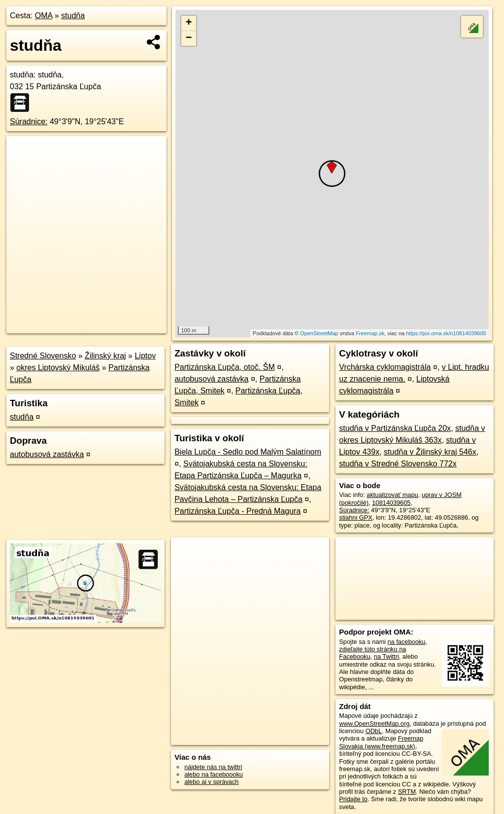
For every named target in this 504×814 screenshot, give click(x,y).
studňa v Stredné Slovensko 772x (398, 464)
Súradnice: (29, 122)
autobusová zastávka (47, 454)
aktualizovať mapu (392, 495)
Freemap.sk (370, 333)
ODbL (374, 731)
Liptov (145, 356)
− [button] (188, 38)
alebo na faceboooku (214, 774)
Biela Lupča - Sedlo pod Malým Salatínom (248, 452)
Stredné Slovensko (43, 356)
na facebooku (406, 642)
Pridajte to (353, 799)
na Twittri (386, 656)
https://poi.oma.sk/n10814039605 (446, 333)
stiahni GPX (356, 517)
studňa (73, 16)
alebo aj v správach (211, 782)
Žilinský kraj (105, 356)
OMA (44, 16)
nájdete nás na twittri (213, 767)
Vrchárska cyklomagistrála (385, 367)
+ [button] (188, 23)
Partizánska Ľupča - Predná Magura (237, 511)
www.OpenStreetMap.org (374, 724)
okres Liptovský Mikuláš (58, 368)
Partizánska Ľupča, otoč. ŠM (225, 367)
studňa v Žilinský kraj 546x (430, 452)
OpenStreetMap (319, 333)
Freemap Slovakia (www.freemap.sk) (381, 742)
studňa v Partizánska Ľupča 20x (395, 428)
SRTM (407, 792)
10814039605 (391, 503)
